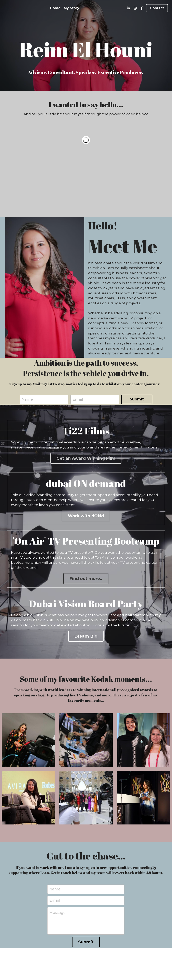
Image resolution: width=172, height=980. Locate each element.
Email (78, 398)
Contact (157, 8)
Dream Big (86, 638)
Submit (137, 398)
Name (27, 398)
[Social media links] (128, 8)
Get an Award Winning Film (86, 459)
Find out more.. (86, 580)
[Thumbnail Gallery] (28, 742)
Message (57, 915)
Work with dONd (86, 517)
